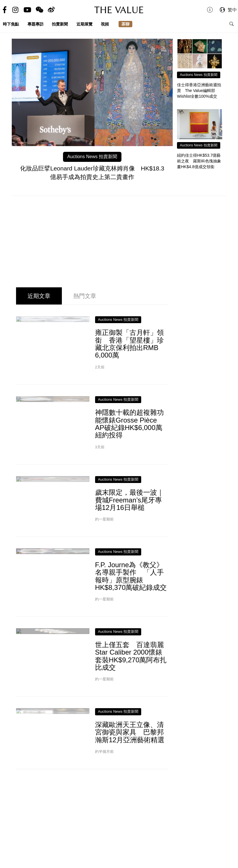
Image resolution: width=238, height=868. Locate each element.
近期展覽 (84, 24)
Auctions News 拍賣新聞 (92, 157)
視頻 (105, 24)
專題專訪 (36, 24)
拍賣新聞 (60, 24)
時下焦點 (11, 24)
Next (167, 99)
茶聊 (125, 24)
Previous (17, 99)
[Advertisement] (119, 242)
